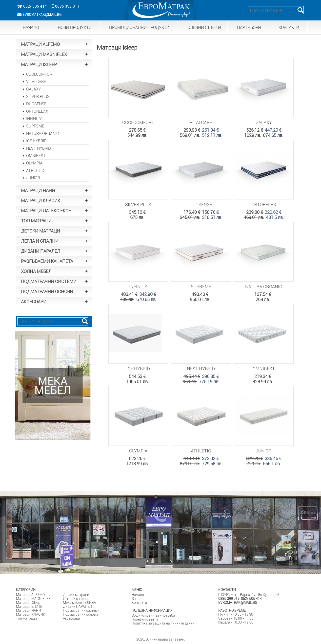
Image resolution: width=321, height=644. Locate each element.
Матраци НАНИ (29, 610)
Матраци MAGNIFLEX (33, 599)
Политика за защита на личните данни (163, 623)
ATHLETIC (35, 170)
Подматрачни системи (81, 610)
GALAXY (34, 89)
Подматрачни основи (80, 614)
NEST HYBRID (39, 148)
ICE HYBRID (36, 141)
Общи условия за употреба (153, 615)
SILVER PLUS (38, 97)
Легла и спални (75, 599)
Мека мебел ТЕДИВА (80, 603)
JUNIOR (33, 178)
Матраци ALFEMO (30, 595)
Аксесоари (71, 618)
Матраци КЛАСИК (31, 614)
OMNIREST (36, 156)
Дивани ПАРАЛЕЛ (77, 607)
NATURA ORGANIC (42, 134)
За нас (137, 599)
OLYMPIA (34, 163)
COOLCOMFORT (40, 74)
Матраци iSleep (28, 603)
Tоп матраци (26, 618)
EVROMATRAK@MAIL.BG (40, 14)
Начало (138, 595)
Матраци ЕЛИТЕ (29, 607)
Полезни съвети (145, 619)
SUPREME (35, 126)
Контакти (139, 603)
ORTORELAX (37, 111)
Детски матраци (76, 595)
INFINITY (34, 119)
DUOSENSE (36, 104)
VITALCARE (36, 82)
